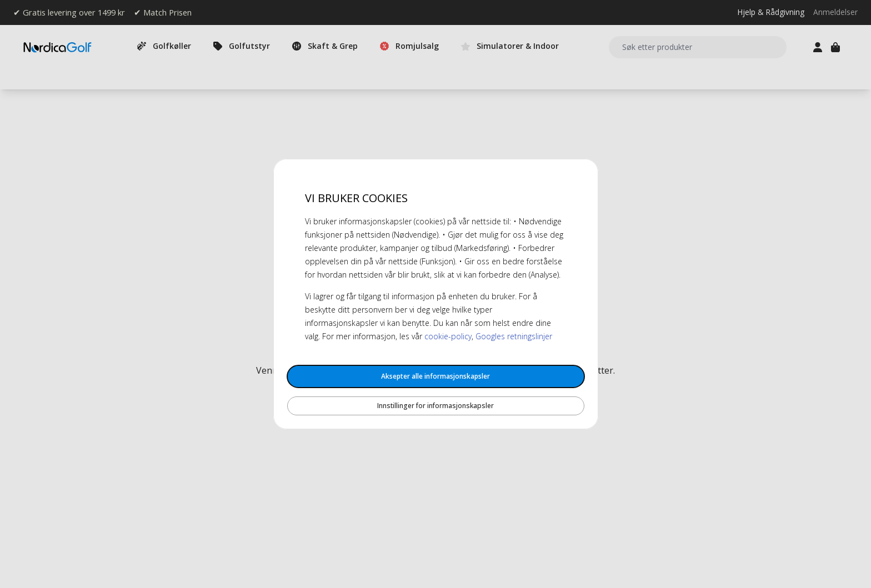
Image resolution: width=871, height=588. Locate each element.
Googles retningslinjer (514, 336)
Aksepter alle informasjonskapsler (436, 376)
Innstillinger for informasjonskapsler (436, 406)
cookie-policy (448, 336)
